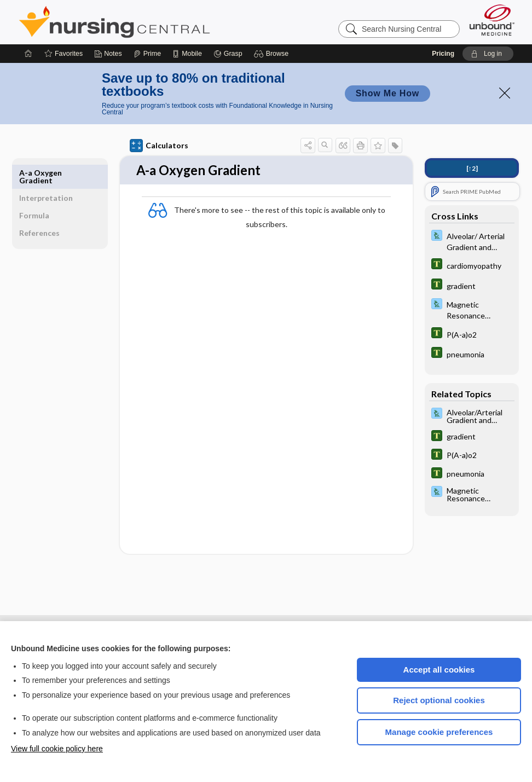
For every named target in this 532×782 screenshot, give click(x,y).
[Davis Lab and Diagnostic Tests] (465, 241)
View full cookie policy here (57, 749)
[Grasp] (228, 54)
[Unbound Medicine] (492, 20)
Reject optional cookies (439, 700)
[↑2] (465, 168)
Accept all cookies (439, 670)
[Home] (28, 54)
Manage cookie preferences (439, 732)
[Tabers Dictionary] (465, 265)
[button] (273, 54)
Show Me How (388, 93)
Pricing (443, 54)
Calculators (152, 146)
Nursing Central (155, 22)
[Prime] (147, 54)
